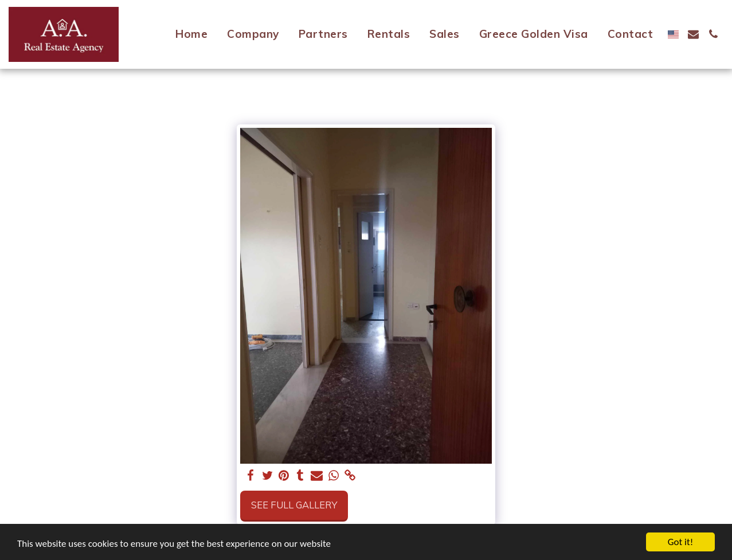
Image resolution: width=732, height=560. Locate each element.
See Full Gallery (294, 505)
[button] (693, 34)
